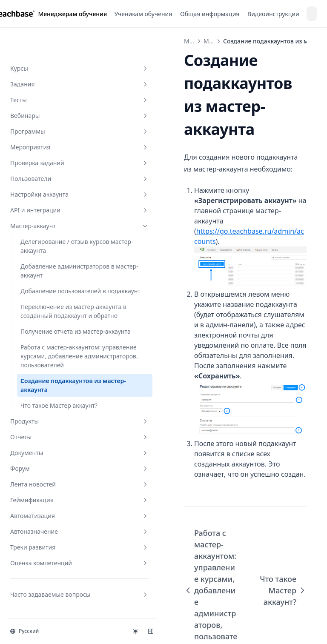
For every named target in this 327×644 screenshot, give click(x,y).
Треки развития (52, 548)
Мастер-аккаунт (52, 147)
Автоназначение (52, 533)
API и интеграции (52, 131)
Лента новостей (52, 485)
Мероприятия (52, 68)
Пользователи (52, 99)
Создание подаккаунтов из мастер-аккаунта (57, 378)
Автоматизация (52, 517)
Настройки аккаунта (52, 115)
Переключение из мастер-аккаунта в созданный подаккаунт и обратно (56, 268)
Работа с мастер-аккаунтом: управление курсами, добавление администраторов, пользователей (54, 339)
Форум (52, 470)
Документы (52, 454)
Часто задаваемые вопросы (52, 600)
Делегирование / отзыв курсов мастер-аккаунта (55, 167)
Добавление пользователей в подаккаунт (45, 230)
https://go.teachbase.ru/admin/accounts (207, 188)
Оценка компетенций (52, 564)
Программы (52, 52)
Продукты (52, 422)
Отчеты (52, 438)
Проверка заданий (52, 84)
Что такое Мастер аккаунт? (46, 402)
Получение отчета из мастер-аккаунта (51, 301)
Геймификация (52, 501)
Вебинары (52, 36)
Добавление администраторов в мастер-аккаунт (49, 196)
